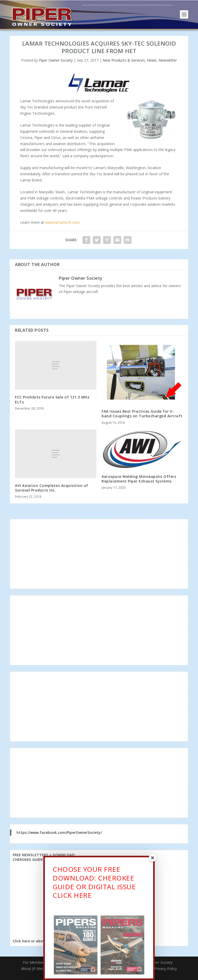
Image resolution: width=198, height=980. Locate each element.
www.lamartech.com (62, 222)
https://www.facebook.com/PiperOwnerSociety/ (59, 832)
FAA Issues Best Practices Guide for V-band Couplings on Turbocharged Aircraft (142, 414)
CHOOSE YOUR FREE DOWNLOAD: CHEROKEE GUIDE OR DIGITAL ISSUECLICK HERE (94, 884)
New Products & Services (124, 60)
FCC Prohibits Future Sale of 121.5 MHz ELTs (52, 399)
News (152, 60)
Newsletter (168, 60)
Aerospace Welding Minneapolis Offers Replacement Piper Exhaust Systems (139, 479)
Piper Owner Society (56, 60)
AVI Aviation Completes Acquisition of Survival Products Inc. (52, 488)
